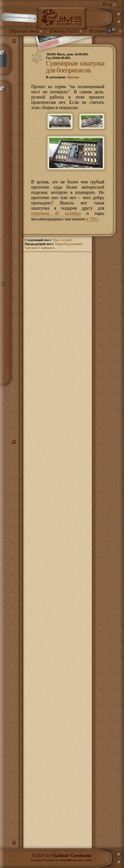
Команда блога (64, 32)
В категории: (62, 77)
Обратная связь (24, 32)
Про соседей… (64, 240)
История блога (104, 32)
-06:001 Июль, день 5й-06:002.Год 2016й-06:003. (67, 56)
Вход (108, 5)
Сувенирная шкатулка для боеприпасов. (75, 67)
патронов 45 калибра (56, 213)
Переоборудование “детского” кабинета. (54, 246)
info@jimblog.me (20, 18)
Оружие (73, 77)
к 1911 (92, 219)
